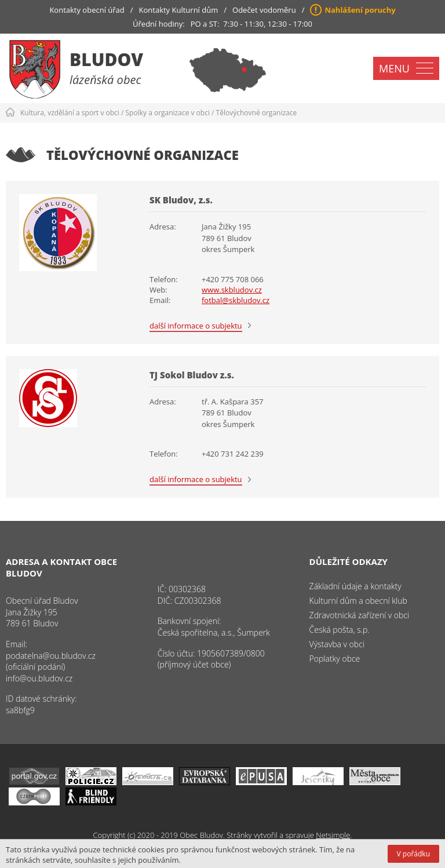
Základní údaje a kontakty (355, 586)
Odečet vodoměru (264, 10)
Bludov (106, 59)
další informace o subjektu (196, 326)
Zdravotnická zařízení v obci (360, 615)
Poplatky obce (335, 659)
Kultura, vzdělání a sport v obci (70, 113)
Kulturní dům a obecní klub (358, 601)
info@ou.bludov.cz (39, 678)
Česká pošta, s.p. (340, 630)
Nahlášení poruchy (360, 10)
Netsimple (333, 835)
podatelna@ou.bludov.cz (51, 656)
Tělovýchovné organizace (257, 113)
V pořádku (413, 854)
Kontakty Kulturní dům (179, 10)
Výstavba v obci (337, 644)
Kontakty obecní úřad (87, 10)
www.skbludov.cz (232, 290)
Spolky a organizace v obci (168, 113)
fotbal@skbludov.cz (236, 300)
